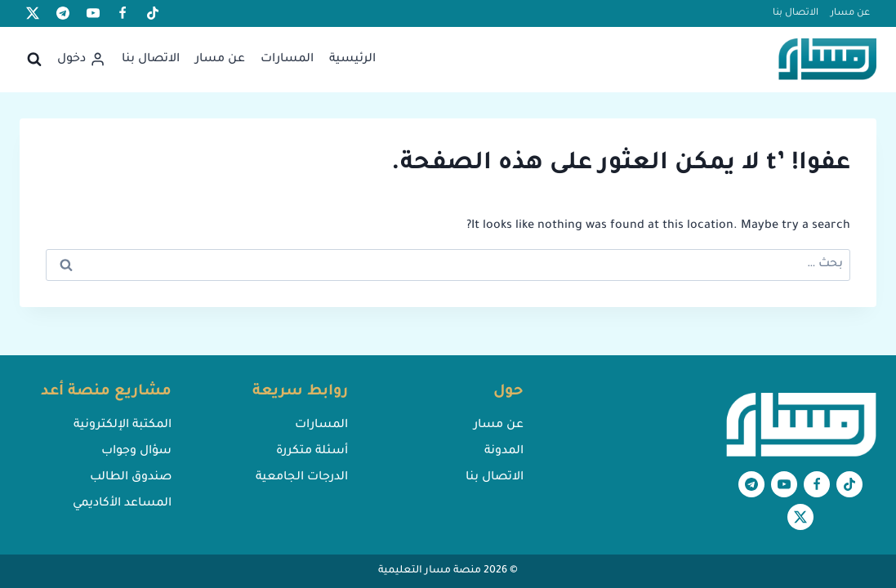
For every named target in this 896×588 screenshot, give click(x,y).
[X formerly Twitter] (33, 13)
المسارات (287, 60)
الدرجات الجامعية (302, 478)
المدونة (504, 452)
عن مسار (850, 13)
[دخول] (81, 59)
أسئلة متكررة (312, 452)
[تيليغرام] (63, 13)
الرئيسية (352, 60)
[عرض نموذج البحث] (34, 60)
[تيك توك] (153, 13)
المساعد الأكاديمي (122, 504)
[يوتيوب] (93, 13)
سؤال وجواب (136, 452)
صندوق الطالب (131, 478)
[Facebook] (123, 13)
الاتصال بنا (796, 13)
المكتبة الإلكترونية (123, 425)
